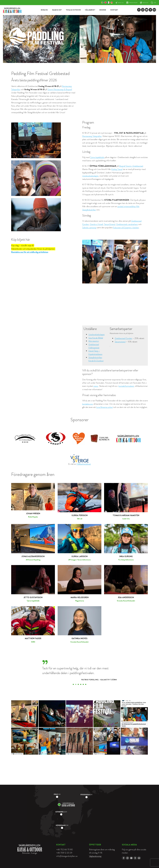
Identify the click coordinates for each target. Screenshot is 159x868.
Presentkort (133, 3)
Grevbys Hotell (96, 224)
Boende (103, 10)
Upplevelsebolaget (90, 176)
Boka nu (121, 3)
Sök (155, 3)
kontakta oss (88, 404)
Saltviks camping (89, 228)
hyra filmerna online (104, 407)
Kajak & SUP (57, 10)
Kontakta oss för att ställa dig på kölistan (30, 252)
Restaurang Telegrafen (92, 136)
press (96, 386)
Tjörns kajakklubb (97, 157)
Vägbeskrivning (95, 856)
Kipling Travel (117, 169)
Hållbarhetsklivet (84, 464)
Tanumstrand (120, 342)
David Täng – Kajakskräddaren (95, 353)
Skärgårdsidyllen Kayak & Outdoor (96, 359)
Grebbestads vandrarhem (127, 224)
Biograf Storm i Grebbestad (131, 166)
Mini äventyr (94, 341)
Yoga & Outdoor (73, 10)
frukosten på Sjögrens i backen (126, 228)
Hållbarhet (90, 10)
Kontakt (146, 3)
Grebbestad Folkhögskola (94, 346)
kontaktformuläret (126, 386)
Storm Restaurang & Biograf (60, 89)
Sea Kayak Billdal (96, 338)
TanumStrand (110, 224)
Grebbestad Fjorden (123, 338)
